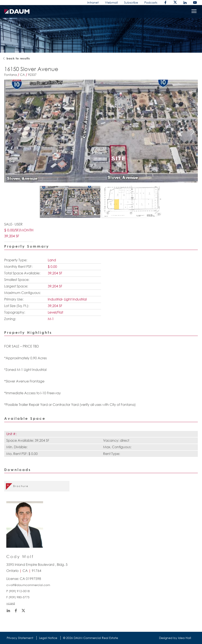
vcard (11, 603)
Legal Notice (48, 638)
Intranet (93, 2)
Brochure (21, 486)
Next (193, 132)
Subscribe (131, 2)
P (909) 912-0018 (18, 591)
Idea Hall (185, 638)
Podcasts (151, 2)
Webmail (111, 2)
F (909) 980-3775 (18, 597)
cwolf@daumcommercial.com (28, 585)
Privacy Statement (20, 638)
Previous (9, 132)
